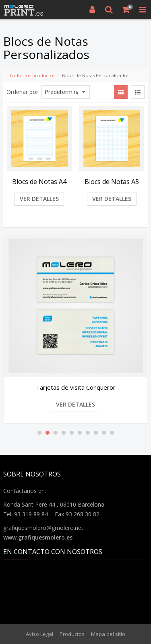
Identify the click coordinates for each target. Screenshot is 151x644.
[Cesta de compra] (126, 10)
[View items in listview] (138, 92)
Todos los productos (32, 75)
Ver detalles (39, 199)
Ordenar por (22, 92)
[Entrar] (92, 10)
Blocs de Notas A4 (39, 182)
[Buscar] (109, 10)
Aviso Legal (39, 634)
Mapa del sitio (108, 634)
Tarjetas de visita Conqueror (76, 387)
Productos (72, 634)
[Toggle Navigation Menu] (143, 10)
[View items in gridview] (121, 92)
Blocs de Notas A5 (112, 182)
